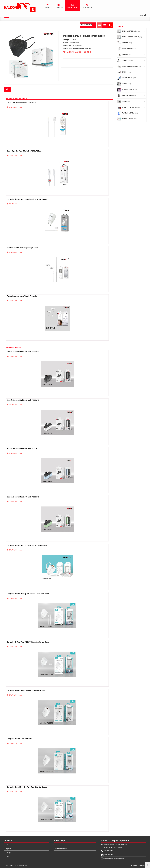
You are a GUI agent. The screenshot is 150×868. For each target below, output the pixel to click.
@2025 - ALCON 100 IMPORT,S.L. (16, 865)
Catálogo (8, 852)
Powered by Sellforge (138, 865)
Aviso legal (58, 845)
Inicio (7, 845)
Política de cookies (61, 849)
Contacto (8, 856)
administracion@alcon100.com (114, 858)
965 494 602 (108, 851)
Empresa (8, 849)
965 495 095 (108, 854)
